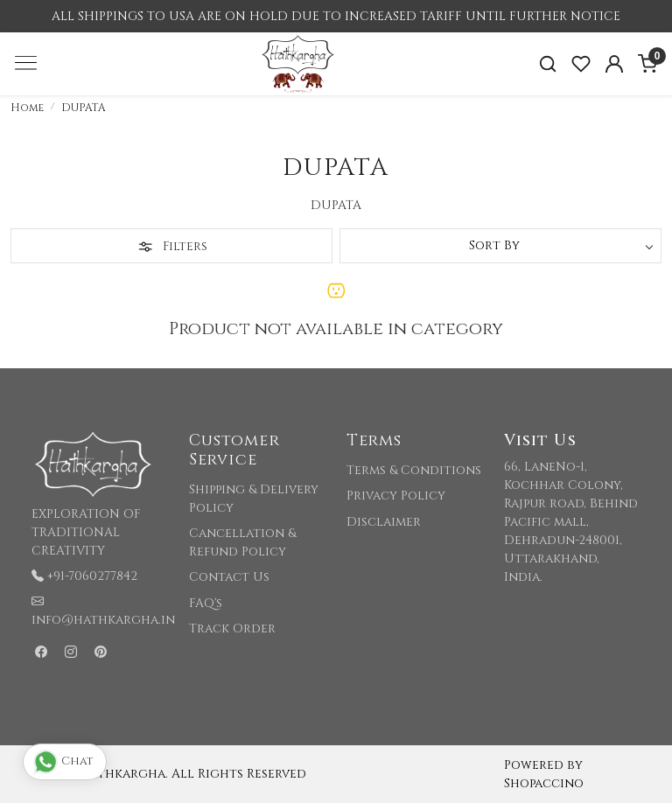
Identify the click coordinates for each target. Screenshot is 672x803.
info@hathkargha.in (103, 620)
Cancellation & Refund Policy (242, 542)
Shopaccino (544, 783)
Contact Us (229, 577)
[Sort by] (500, 246)
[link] (548, 64)
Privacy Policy (396, 496)
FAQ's (206, 603)
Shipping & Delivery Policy (254, 499)
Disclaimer (384, 522)
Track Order (232, 628)
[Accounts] (614, 64)
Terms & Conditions (414, 470)
